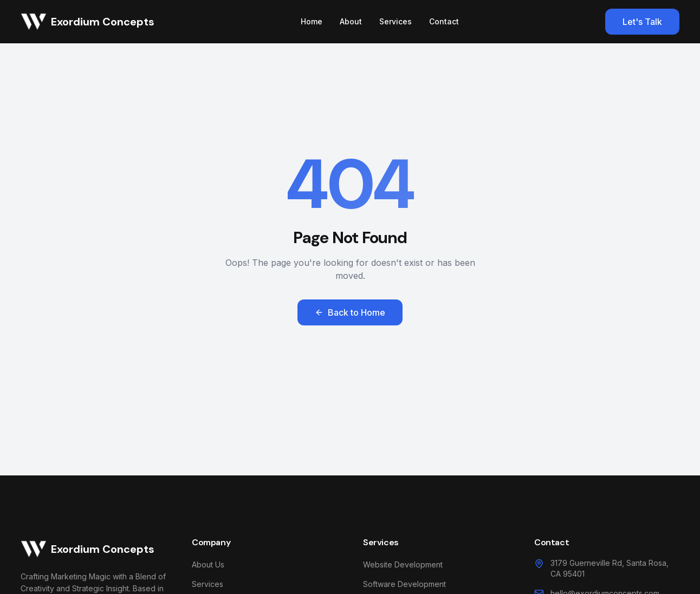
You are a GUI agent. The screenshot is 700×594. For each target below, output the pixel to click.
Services (396, 21)
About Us (208, 564)
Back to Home (350, 312)
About (351, 21)
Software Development (404, 584)
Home (312, 21)
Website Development (403, 564)
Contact (444, 21)
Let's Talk (642, 22)
